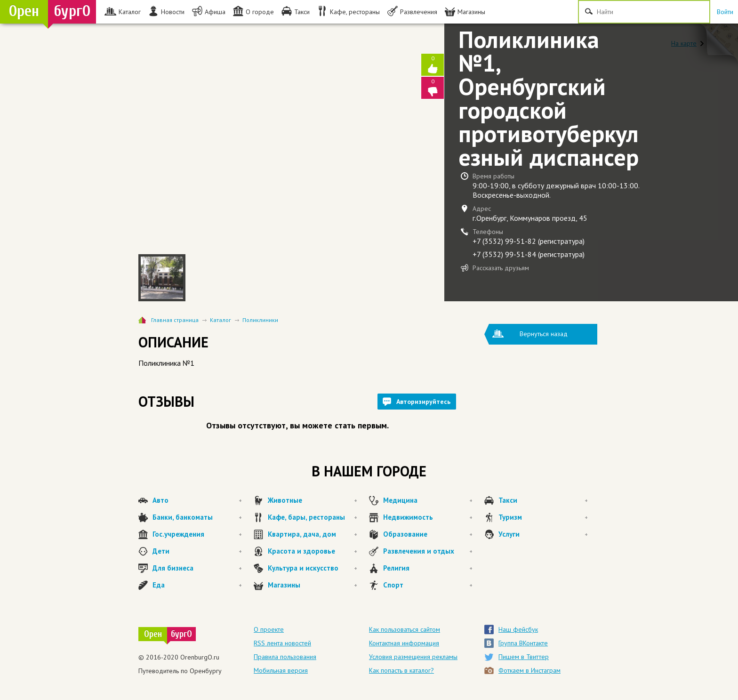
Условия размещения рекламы (413, 657)
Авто (197, 500)
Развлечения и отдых (428, 551)
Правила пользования (285, 657)
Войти (725, 12)
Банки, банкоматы (197, 517)
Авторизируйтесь (423, 402)
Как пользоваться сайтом (405, 629)
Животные (313, 500)
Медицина (428, 500)
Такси (543, 500)
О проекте (269, 629)
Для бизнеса (197, 568)
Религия (428, 568)
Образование (428, 534)
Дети (197, 551)
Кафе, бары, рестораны (313, 517)
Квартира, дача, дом (313, 534)
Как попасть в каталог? (401, 670)
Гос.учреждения (197, 534)
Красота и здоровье (313, 551)
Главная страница (175, 320)
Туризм (543, 517)
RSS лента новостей (282, 643)
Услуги (543, 534)
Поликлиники (260, 320)
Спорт (428, 585)
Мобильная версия (281, 670)
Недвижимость (428, 517)
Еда (197, 585)
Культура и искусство (313, 568)
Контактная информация (404, 643)
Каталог (221, 320)
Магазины (313, 585)
